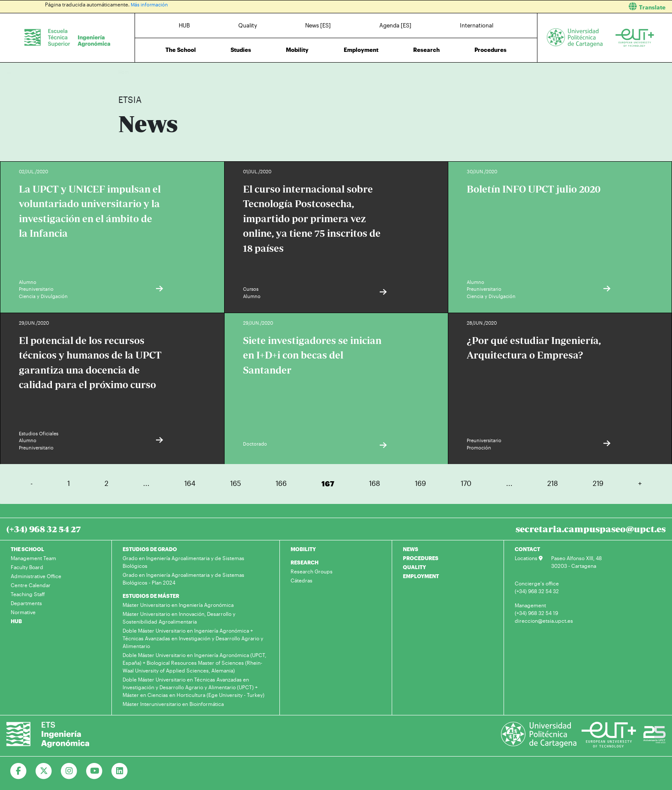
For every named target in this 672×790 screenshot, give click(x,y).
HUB (184, 25)
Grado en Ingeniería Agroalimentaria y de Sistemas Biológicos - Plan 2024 (183, 579)
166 (281, 483)
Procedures (490, 50)
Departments (26, 603)
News (142, 72)
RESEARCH (304, 562)
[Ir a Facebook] (19, 771)
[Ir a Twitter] (44, 771)
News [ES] (318, 25)
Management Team (33, 558)
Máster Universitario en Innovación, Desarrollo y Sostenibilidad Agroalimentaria (179, 618)
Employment (361, 50)
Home (126, 72)
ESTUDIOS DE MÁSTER (151, 596)
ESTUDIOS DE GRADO (150, 549)
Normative (23, 612)
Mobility (297, 50)
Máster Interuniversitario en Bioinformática (173, 704)
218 (553, 483)
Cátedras (301, 580)
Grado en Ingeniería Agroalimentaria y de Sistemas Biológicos (183, 562)
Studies (241, 50)
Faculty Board (27, 567)
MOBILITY (303, 549)
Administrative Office (36, 576)
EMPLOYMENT (421, 576)
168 (375, 483)
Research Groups (312, 571)
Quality (248, 25)
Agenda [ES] (395, 25)
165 (235, 483)
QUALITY (414, 567)
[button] (507, 7)
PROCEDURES (421, 558)
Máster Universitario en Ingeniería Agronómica (178, 605)
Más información (150, 4)
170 (466, 483)
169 (420, 483)
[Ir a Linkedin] (120, 771)
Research (426, 50)
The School (181, 50)
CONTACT (527, 549)
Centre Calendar (31, 585)
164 (190, 483)
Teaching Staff (28, 594)
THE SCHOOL (27, 549)
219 (598, 483)
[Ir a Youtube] (94, 771)
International (477, 25)
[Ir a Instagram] (69, 771)
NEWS (411, 549)
